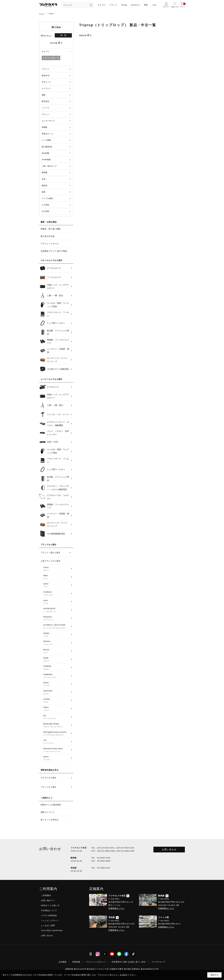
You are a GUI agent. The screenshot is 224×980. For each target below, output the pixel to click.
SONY (57, 585)
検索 (64, 35)
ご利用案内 (46, 895)
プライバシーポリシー (96, 962)
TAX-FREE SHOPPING (52, 931)
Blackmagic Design (57, 725)
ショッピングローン (50, 921)
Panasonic (57, 618)
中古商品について (49, 910)
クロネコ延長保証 (49, 915)
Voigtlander (57, 676)
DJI (57, 717)
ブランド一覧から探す (51, 553)
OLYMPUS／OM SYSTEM (57, 626)
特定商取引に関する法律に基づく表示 (129, 962)
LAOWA (57, 701)
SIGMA (57, 635)
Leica (57, 602)
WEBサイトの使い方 (50, 905)
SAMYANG (57, 692)
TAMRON (57, 668)
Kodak (57, 659)
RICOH (57, 651)
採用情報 (76, 962)
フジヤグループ (158, 962)
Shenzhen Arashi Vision (57, 750)
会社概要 (63, 962)
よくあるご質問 (48, 926)
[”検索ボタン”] (91, 5)
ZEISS (57, 684)
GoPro (57, 758)
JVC (57, 742)
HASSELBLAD (57, 610)
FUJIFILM (57, 594)
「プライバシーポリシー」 (108, 975)
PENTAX (57, 643)
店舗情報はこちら (116, 908)
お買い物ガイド (48, 900)
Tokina (57, 709)
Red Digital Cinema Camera (57, 734)
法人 (155, 5)
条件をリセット (46, 35)
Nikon (57, 577)
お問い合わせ (169, 849)
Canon (57, 569)
